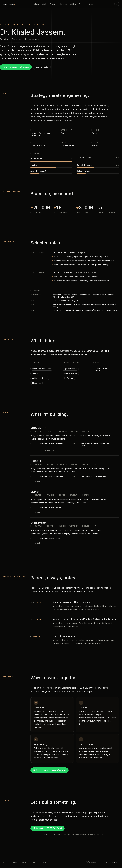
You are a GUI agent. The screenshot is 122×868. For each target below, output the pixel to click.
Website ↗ (35, 450)
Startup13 (36, 428)
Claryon (35, 492)
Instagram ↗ (49, 450)
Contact (92, 4)
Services (82, 4)
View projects (42, 67)
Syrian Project (38, 523)
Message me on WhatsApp (16, 67)
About (37, 4)
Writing (73, 4)
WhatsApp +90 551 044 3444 (47, 828)
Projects (64, 4)
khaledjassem (9, 4)
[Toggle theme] (117, 4)
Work (44, 4)
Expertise (53, 4)
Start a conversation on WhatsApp (49, 770)
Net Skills (36, 461)
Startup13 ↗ (103, 862)
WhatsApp (91, 862)
